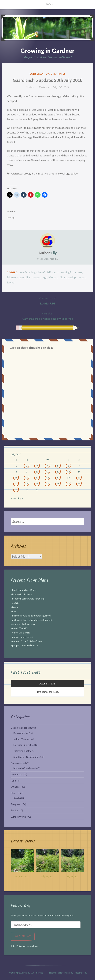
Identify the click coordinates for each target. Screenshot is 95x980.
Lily (54, 253)
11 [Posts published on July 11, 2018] (47, 472)
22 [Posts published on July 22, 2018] (16, 484)
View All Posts (47, 259)
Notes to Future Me (23, 745)
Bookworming (21, 733)
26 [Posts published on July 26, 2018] (58, 484)
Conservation (40, 74)
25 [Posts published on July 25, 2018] (47, 484)
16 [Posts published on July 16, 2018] (27, 478)
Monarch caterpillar (19, 277)
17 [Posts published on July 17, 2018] (37, 478)
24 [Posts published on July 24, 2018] (37, 484)
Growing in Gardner (47, 51)
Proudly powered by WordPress (26, 973)
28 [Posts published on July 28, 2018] (79, 484)
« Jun (13, 498)
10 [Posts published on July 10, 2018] (37, 472)
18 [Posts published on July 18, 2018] (47, 478)
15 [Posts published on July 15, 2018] (16, 478)
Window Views (19, 817)
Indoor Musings (21, 739)
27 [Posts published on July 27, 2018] (68, 484)
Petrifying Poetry (22, 751)
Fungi (14, 781)
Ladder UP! (47, 300)
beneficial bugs (28, 272)
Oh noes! (16, 787)
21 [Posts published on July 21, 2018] (79, 478)
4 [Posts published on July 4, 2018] (47, 466)
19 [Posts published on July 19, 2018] (58, 478)
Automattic (80, 973)
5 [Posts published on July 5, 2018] (58, 466)
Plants (14, 793)
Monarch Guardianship (62, 277)
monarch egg (40, 277)
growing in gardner (71, 272)
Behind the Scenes (20, 728)
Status (30, 87)
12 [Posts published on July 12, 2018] (58, 472)
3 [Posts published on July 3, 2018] (37, 466)
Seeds (17, 798)
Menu (50, 5)
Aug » (20, 498)
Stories (14, 810)
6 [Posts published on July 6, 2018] (68, 466)
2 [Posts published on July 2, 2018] (26, 466)
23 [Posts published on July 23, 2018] (27, 484)
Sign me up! (23, 936)
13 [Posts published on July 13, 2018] (68, 472)
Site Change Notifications (26, 757)
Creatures (58, 74)
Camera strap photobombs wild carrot (48, 316)
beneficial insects (48, 272)
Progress (15, 804)
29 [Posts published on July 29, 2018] (16, 490)
